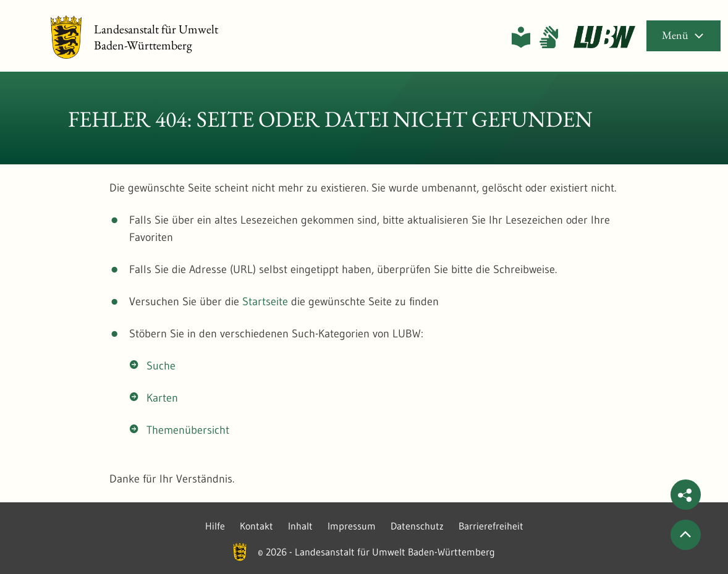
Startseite (265, 302)
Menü (684, 35)
